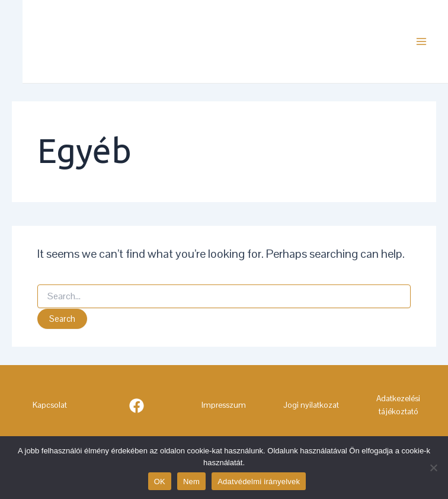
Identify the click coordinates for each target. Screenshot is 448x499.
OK (160, 482)
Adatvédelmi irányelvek (259, 482)
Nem (191, 482)
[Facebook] (137, 406)
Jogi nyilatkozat (311, 405)
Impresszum (224, 405)
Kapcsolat (50, 405)
